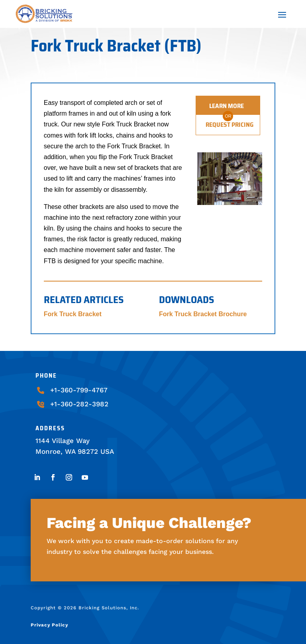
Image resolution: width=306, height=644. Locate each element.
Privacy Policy (49, 625)
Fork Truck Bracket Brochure (203, 314)
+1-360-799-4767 (79, 390)
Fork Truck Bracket (73, 314)
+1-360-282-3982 (79, 404)
